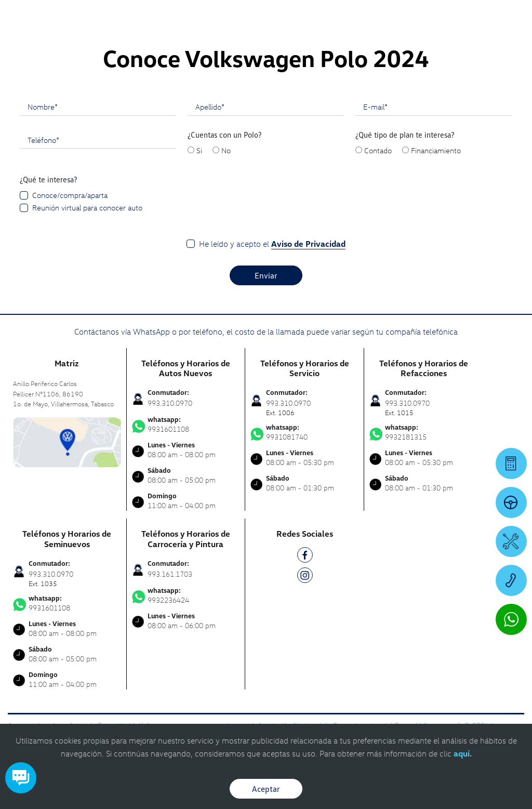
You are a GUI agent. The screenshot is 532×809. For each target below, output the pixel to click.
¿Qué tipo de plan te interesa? (405, 135)
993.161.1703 (170, 574)
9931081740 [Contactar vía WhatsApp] (304, 432)
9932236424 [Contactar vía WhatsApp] (186, 595)
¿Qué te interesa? (49, 179)
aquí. (463, 753)
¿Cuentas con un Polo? (225, 135)
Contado (378, 150)
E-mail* (375, 107)
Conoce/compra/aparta (70, 195)
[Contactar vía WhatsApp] (511, 619)
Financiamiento (436, 150)
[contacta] (67, 441)
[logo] (328, 37)
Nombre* (43, 107)
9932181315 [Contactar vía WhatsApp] (424, 432)
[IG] (305, 577)
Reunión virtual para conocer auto (87, 207)
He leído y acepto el (272, 244)
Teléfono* (43, 140)
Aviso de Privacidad (308, 244)
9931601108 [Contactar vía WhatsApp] (186, 425)
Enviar (266, 275)
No (226, 150)
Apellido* (210, 107)
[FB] (305, 557)
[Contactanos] (380, 16)
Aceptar (266, 789)
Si (199, 150)
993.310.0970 (170, 403)
